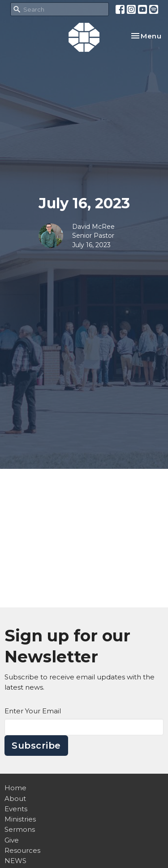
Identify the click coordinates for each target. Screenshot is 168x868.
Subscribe (36, 746)
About (15, 798)
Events (16, 809)
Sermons (20, 829)
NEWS (15, 861)
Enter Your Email (33, 711)
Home (15, 788)
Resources (22, 850)
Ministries (20, 819)
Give (12, 840)
